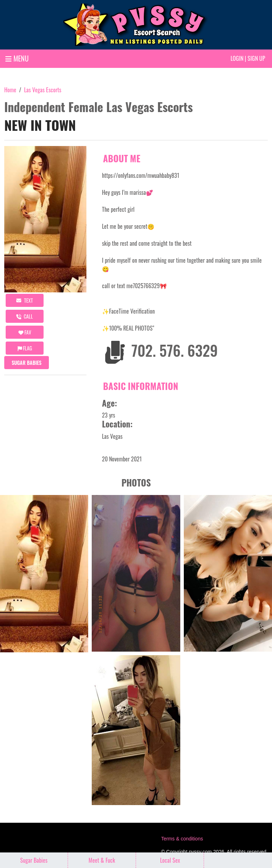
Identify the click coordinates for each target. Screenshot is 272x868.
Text (25, 300)
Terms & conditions (182, 839)
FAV (25, 332)
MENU (17, 58)
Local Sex (170, 860)
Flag (25, 348)
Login (237, 58)
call (25, 316)
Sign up (256, 58)
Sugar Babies (27, 363)
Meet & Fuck (102, 860)
